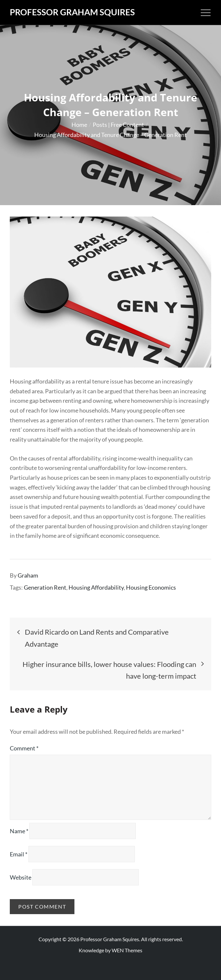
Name (19, 831)
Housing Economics (151, 587)
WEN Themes (127, 950)
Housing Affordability (96, 587)
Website (21, 877)
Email (19, 854)
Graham (28, 575)
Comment (24, 748)
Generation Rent (45, 587)
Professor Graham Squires (72, 12)
